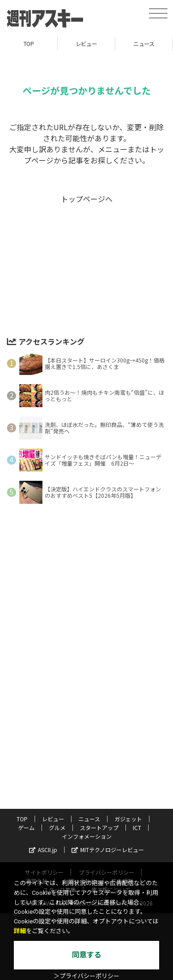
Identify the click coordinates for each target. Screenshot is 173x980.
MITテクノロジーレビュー (108, 850)
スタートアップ (99, 827)
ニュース (144, 43)
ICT (137, 827)
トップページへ (87, 199)
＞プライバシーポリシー (86, 976)
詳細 (20, 931)
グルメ (57, 827)
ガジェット (128, 819)
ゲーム (26, 827)
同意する (87, 955)
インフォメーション (87, 836)
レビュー (86, 43)
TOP (29, 43)
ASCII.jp (43, 850)
